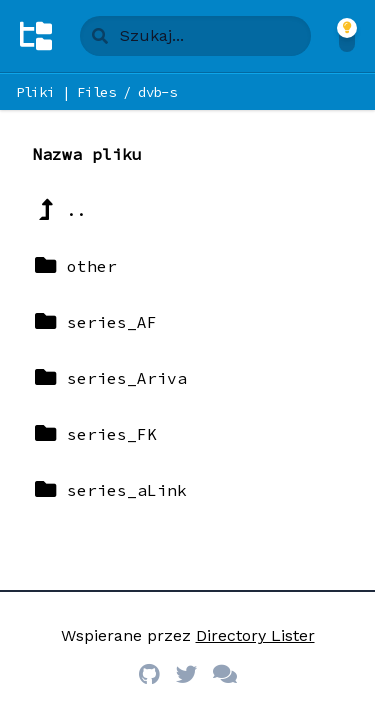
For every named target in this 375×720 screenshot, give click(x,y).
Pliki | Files (65, 92)
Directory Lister (255, 635)
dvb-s (157, 92)
